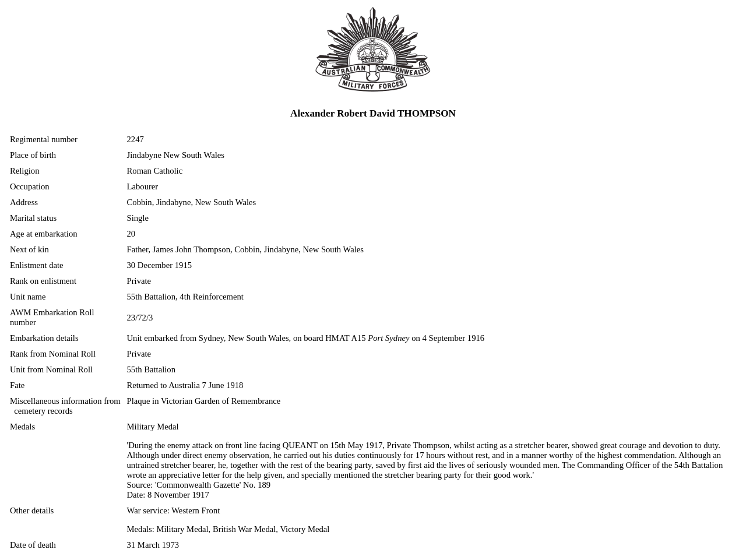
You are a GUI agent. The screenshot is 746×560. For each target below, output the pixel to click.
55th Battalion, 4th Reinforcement (185, 297)
